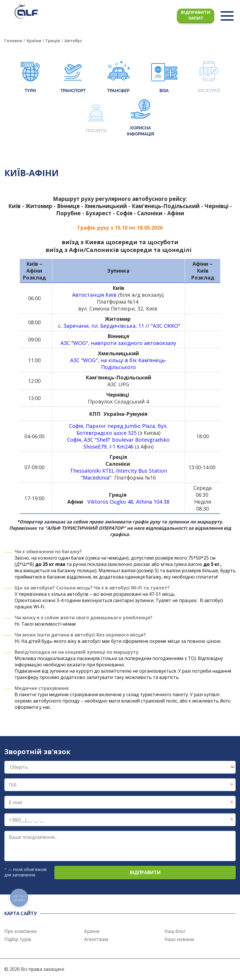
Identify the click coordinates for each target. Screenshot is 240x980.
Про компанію (21, 931)
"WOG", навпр (124, 343)
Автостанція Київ (94, 295)
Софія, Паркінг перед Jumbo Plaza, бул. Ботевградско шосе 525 (118, 429)
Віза (164, 78)
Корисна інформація (140, 118)
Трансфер (118, 78)
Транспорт (73, 78)
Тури (30, 78)
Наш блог (175, 931)
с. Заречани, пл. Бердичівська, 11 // (105, 326)
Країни (92, 931)
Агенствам (96, 939)
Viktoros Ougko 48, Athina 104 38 (128, 502)
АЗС (65, 343)
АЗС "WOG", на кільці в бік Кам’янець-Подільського (118, 364)
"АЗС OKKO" (166, 326)
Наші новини (179, 939)
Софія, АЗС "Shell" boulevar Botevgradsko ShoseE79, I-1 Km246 (118, 443)
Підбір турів (18, 939)
